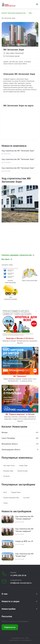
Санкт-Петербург (8, 438)
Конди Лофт (23, 466)
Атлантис (7, 476)
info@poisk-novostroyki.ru (21, 583)
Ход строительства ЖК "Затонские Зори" (18, 151)
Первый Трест (16, 492)
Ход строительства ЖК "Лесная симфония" (24, 518)
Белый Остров (23, 471)
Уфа (30, 13)
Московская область (10, 444)
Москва (5, 432)
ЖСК (5, 492)
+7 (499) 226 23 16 (18, 575)
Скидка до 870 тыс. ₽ (24, 541)
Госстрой (26, 498)
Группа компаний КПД (11, 498)
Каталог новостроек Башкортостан (14, 13)
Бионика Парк (8, 471)
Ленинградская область (11, 450)
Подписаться (10, 627)
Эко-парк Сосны (9, 466)
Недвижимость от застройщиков (20, 640)
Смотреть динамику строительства (18, 255)
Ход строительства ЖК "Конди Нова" (24, 555)
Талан (5, 503)
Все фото (7, 259)
